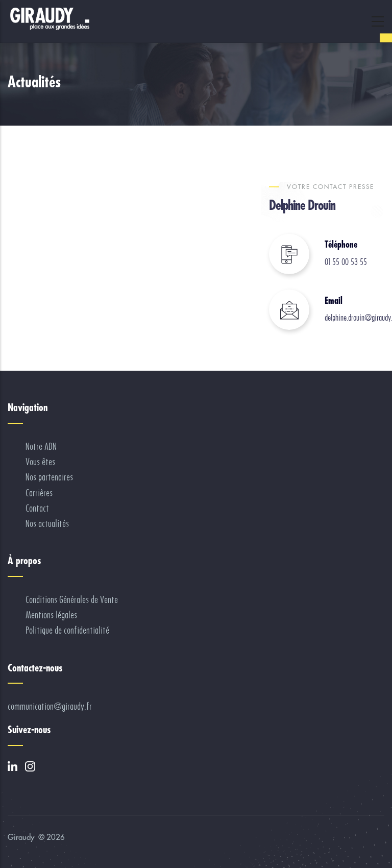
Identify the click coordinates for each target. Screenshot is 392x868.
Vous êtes (40, 462)
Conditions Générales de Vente (72, 600)
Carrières (39, 493)
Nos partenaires (49, 477)
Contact (37, 508)
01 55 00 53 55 (346, 262)
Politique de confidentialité (67, 630)
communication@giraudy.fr (50, 706)
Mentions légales (51, 615)
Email (334, 300)
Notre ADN (41, 447)
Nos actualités (47, 524)
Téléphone (341, 244)
